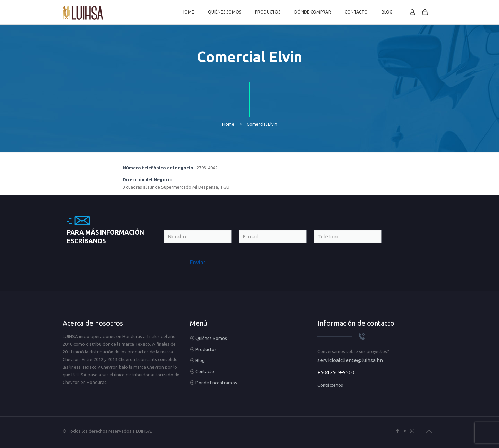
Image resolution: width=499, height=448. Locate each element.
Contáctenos (330, 385)
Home (228, 124)
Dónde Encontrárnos (216, 383)
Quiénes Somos (211, 338)
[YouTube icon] (405, 431)
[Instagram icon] (412, 431)
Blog (200, 360)
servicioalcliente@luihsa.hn (350, 360)
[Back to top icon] (429, 431)
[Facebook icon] (398, 431)
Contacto (205, 371)
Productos (206, 349)
